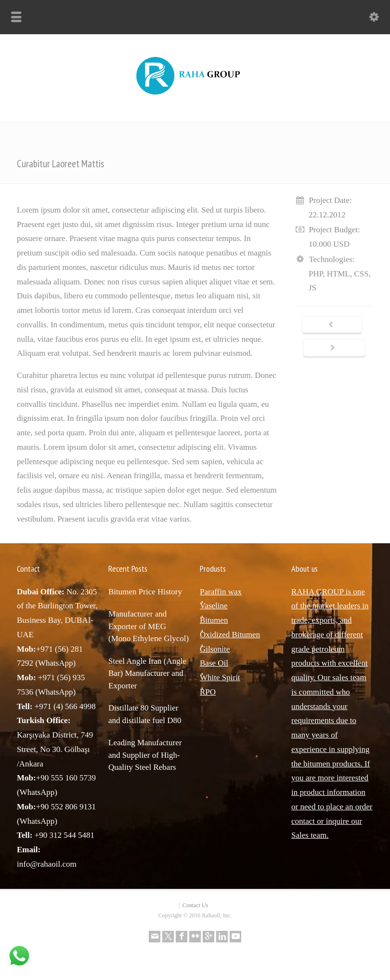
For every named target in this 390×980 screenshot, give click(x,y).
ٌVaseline (214, 606)
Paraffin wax (221, 592)
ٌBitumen (214, 620)
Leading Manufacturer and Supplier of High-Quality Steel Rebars (145, 755)
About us (305, 569)
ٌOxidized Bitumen (230, 635)
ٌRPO (208, 692)
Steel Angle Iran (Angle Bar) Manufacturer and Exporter (147, 673)
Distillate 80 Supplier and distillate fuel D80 (145, 714)
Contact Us (195, 905)
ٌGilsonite (215, 649)
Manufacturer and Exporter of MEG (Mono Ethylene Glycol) (149, 626)
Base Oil (214, 663)
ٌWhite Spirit (220, 678)
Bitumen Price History (145, 592)
